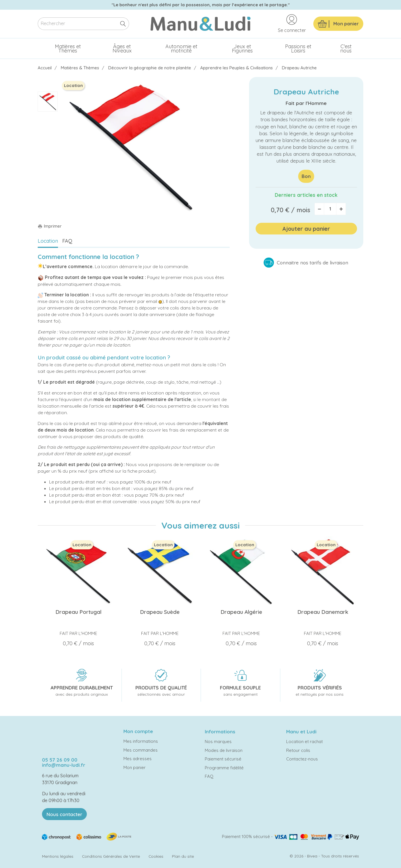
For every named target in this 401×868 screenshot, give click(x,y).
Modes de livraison (224, 750)
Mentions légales (58, 856)
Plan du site (183, 856)
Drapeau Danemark (323, 612)
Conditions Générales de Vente (111, 856)
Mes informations (141, 741)
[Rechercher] (83, 24)
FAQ (67, 241)
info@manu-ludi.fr (64, 765)
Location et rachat (304, 741)
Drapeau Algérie (241, 612)
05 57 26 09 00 (60, 760)
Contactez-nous (302, 759)
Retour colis (298, 750)
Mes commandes (141, 750)
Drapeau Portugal (78, 612)
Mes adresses (138, 759)
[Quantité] (330, 209)
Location (48, 241)
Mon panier (135, 767)
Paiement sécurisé (223, 759)
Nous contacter (64, 814)
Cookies (156, 856)
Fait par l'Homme (306, 103)
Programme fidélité (224, 768)
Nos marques (218, 741)
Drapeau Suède (160, 612)
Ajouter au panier (306, 229)
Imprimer (50, 226)
